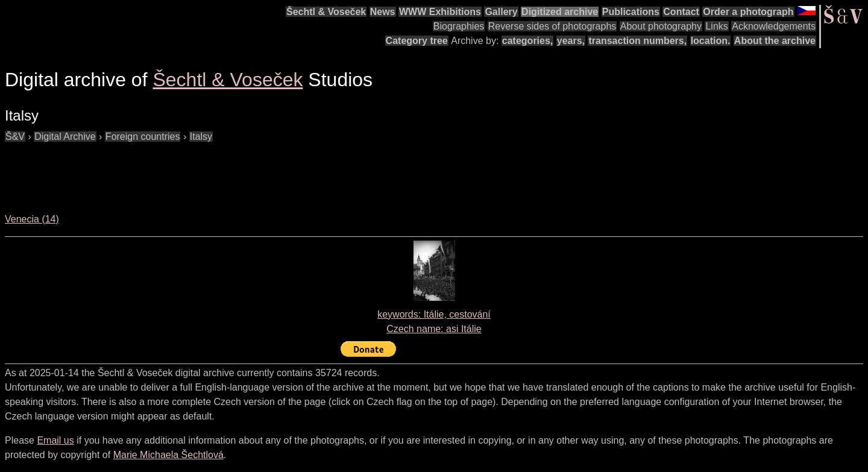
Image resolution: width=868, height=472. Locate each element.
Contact (681, 12)
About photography (661, 26)
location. (711, 41)
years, (571, 41)
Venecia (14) (32, 219)
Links (716, 26)
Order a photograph (748, 12)
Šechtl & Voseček (326, 12)
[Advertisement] (224, 171)
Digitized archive (560, 12)
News (383, 12)
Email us (55, 440)
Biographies (459, 26)
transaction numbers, (637, 41)
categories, (527, 41)
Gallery (501, 12)
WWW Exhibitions (440, 12)
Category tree (417, 41)
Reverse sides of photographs (552, 26)
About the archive (775, 41)
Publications (631, 12)
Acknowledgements (774, 26)
